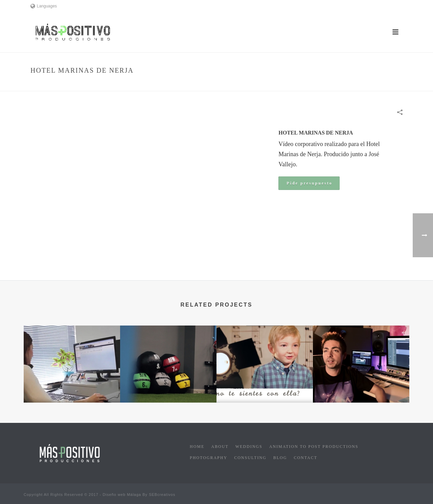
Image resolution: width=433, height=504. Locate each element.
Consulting (250, 458)
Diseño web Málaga (122, 495)
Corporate (329, 85)
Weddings (249, 447)
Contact (305, 458)
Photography (209, 458)
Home (307, 85)
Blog (280, 458)
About (220, 447)
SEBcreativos (162, 495)
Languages (44, 6)
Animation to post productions (314, 447)
